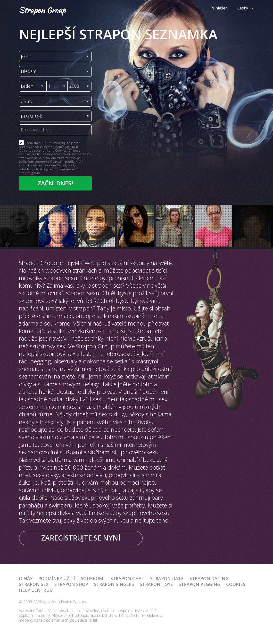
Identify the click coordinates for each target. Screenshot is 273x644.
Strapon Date (167, 578)
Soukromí (93, 578)
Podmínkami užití (66, 147)
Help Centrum (36, 590)
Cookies (61, 150)
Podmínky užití (57, 578)
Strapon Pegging (199, 584)
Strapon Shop (71, 584)
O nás (26, 578)
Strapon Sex (34, 584)
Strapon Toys (156, 584)
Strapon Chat (127, 578)
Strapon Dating (209, 578)
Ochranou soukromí (33, 150)
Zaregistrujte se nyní (81, 538)
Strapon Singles (114, 584)
